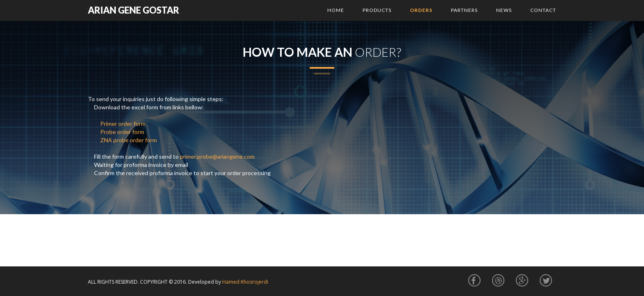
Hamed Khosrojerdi (245, 282)
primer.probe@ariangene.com (217, 156)
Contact (543, 10)
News (504, 10)
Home (336, 10)
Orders (421, 10)
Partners (464, 10)
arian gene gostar (133, 10)
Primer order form (123, 124)
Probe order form (122, 132)
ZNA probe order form (129, 140)
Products (377, 10)
